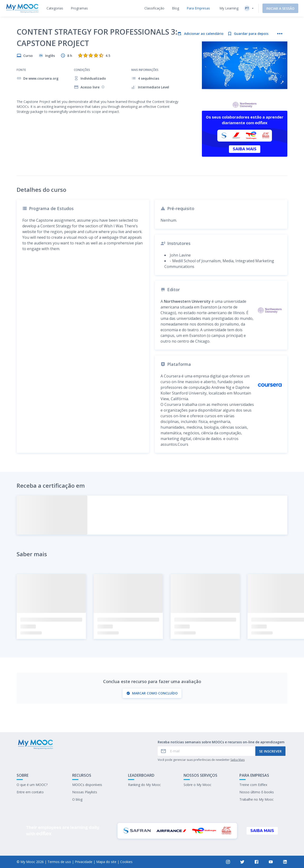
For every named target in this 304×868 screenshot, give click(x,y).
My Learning (229, 8)
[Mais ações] (280, 34)
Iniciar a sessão (280, 8)
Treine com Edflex (253, 785)
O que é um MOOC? (32, 785)
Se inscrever (270, 751)
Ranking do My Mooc (144, 785)
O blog (77, 799)
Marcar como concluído (152, 693)
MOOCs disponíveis (87, 785)
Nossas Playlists (85, 792)
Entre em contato (30, 792)
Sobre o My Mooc (197, 785)
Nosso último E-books (257, 792)
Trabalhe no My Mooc (256, 799)
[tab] (55, 8)
